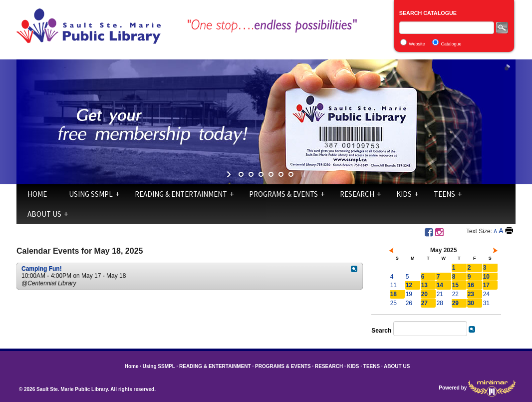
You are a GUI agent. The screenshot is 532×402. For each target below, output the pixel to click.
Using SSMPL (91, 194)
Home (37, 194)
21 (440, 294)
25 (394, 303)
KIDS (404, 194)
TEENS (444, 194)
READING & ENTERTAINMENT (181, 194)
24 (486, 294)
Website (417, 44)
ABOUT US (44, 214)
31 (486, 303)
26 (409, 303)
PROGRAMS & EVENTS (283, 194)
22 (455, 294)
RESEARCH (357, 194)
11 (394, 285)
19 (409, 294)
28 (440, 303)
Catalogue (451, 44)
